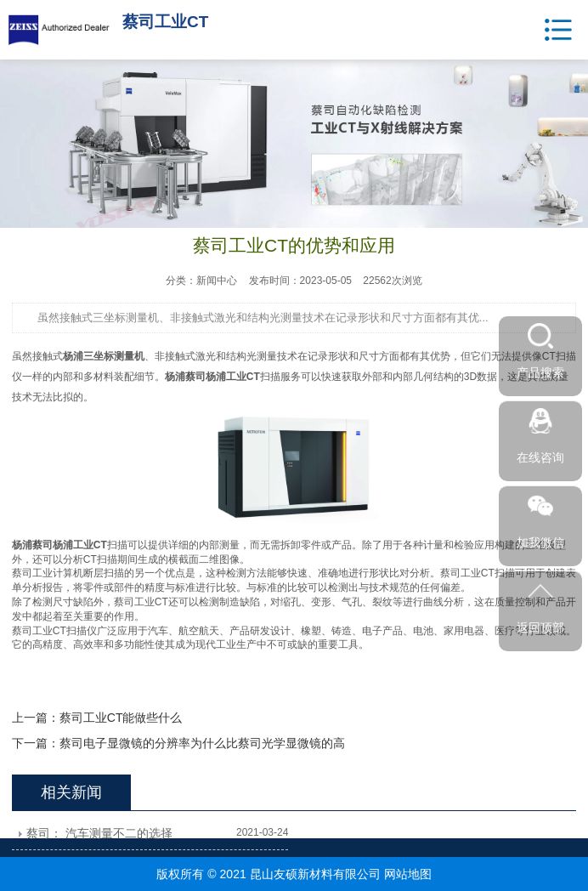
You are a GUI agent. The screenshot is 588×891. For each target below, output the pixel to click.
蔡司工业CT (141, 602)
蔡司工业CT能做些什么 (121, 718)
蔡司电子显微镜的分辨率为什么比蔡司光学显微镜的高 (202, 743)
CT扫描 (100, 559)
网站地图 (408, 874)
